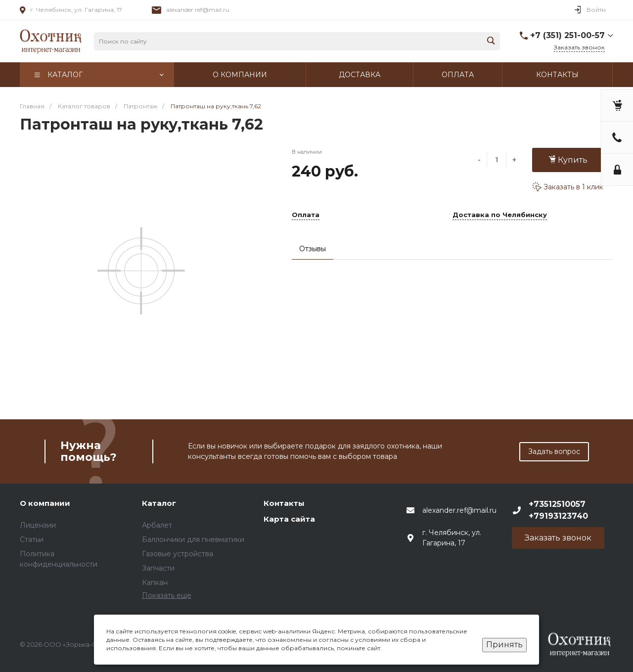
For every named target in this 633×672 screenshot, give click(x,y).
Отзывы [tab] (313, 249)
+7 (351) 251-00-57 (567, 35)
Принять (504, 645)
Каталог (159, 503)
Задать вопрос (554, 451)
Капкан (155, 582)
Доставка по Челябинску (500, 215)
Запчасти (158, 568)
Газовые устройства (178, 554)
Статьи (32, 539)
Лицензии (38, 525)
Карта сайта (289, 519)
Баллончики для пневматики (193, 539)
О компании (45, 503)
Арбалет (157, 525)
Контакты (284, 503)
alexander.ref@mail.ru (198, 10)
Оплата (306, 215)
